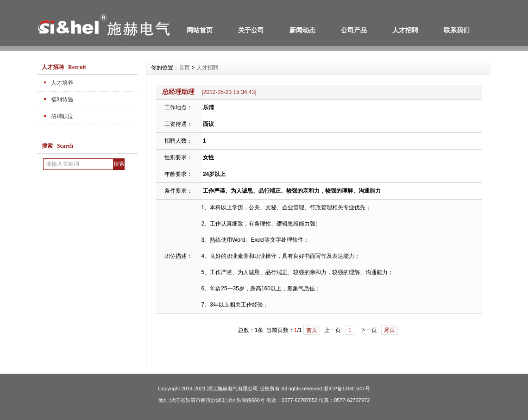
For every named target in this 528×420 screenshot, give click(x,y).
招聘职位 (62, 116)
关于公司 (251, 30)
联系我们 (457, 30)
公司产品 (354, 30)
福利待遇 (62, 100)
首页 (184, 68)
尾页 (390, 330)
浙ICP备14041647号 (346, 389)
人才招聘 (405, 30)
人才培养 (62, 83)
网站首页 (200, 30)
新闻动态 (302, 30)
